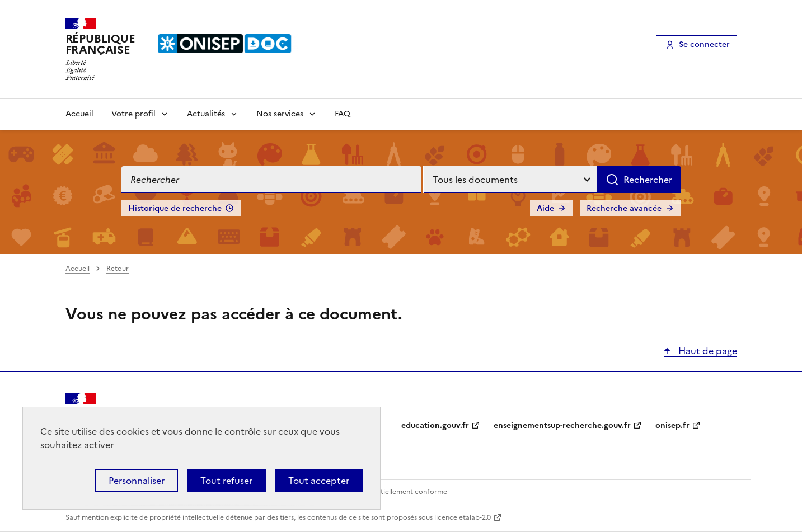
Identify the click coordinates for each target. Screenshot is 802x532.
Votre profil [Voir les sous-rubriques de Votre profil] (133, 114)
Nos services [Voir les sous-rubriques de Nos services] (280, 114)
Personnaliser (137, 481)
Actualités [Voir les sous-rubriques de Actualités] (206, 114)
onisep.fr (672, 425)
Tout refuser (226, 481)
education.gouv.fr (435, 425)
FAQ (343, 114)
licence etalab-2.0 (463, 517)
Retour (118, 269)
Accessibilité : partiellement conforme (386, 492)
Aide (545, 208)
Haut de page (707, 351)
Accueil (79, 114)
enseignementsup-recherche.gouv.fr (562, 425)
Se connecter (704, 44)
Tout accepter (319, 481)
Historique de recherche (175, 208)
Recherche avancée (624, 208)
